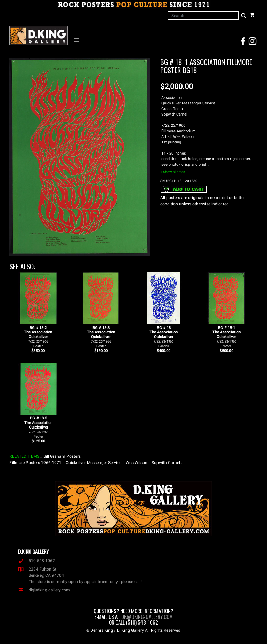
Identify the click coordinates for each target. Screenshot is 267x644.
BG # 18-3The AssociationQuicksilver (101, 337)
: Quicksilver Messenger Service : (94, 463)
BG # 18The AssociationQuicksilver (164, 337)
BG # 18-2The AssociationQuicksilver (38, 337)
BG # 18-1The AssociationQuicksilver (226, 337)
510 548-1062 (37, 561)
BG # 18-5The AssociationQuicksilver (38, 427)
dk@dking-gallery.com (44, 590)
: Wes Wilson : (136, 463)
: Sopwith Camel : (166, 463)
